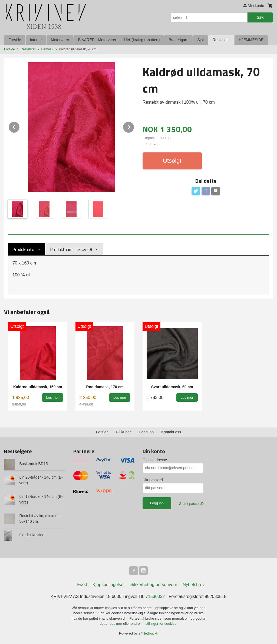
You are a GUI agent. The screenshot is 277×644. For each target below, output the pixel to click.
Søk (260, 17)
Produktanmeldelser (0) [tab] (71, 249)
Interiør (36, 40)
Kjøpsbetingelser (109, 585)
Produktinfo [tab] (23, 249)
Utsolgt (172, 161)
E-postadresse (155, 460)
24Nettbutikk (148, 633)
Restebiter (221, 40)
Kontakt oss (171, 432)
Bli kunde (124, 432)
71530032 (155, 596)
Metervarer (60, 40)
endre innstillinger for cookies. (154, 624)
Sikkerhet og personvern (154, 585)
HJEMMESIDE (251, 40)
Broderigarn (178, 40)
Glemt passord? (191, 504)
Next (134, 126)
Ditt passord (153, 480)
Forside (15, 40)
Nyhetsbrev (194, 585)
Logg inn (147, 432)
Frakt (82, 585)
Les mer (116, 624)
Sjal (200, 40)
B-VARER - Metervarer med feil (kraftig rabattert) (119, 40)
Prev (20, 126)
